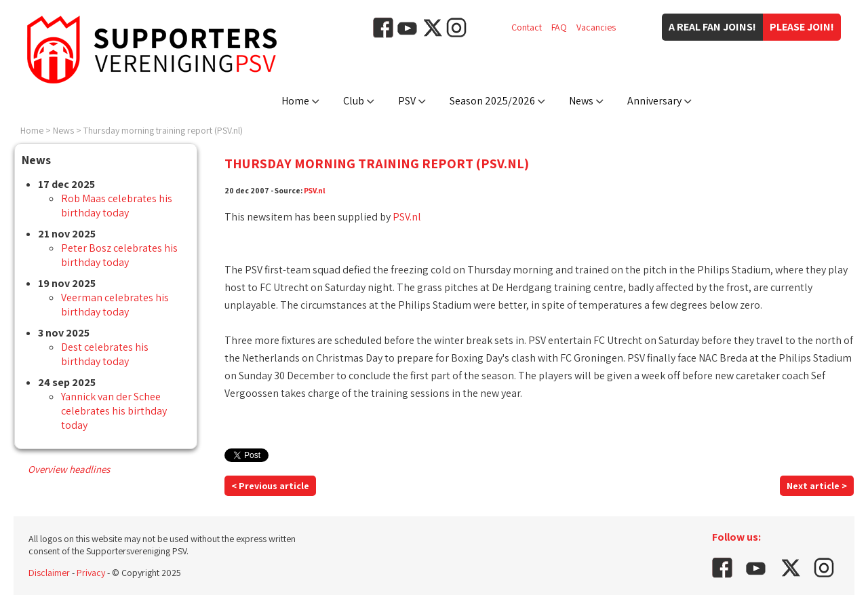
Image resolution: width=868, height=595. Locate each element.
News (581, 101)
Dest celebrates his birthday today (105, 354)
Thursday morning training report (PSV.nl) (163, 130)
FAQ (559, 27)
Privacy (91, 573)
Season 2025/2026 (492, 101)
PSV (407, 101)
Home (295, 101)
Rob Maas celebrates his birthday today (117, 206)
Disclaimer (49, 573)
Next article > (817, 486)
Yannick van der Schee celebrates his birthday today (114, 411)
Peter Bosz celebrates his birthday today (119, 255)
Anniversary (654, 101)
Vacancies (596, 27)
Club (354, 101)
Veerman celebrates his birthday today (115, 305)
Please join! (802, 27)
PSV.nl (315, 190)
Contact (527, 27)
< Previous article (270, 486)
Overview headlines (69, 469)
